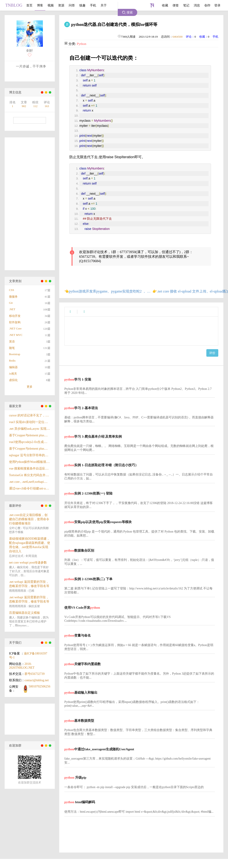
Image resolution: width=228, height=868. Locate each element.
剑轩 (30, 51)
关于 (104, 5)
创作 (207, 5)
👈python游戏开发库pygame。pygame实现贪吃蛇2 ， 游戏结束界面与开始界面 (108, 291)
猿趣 (82, 5)
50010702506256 (40, 686)
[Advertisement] (24, 204)
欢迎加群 (15, 746)
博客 (40, 5)
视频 (51, 5)
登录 (217, 5)
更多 (30, 387)
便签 (176, 5)
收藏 (165, 5)
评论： (190, 37)
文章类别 (15, 281)
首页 (29, 5)
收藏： (204, 37)
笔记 (186, 5)
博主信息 (15, 92)
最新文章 (15, 406)
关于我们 (15, 643)
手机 (93, 5)
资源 (61, 5)
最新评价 (15, 506)
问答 (72, 5)
